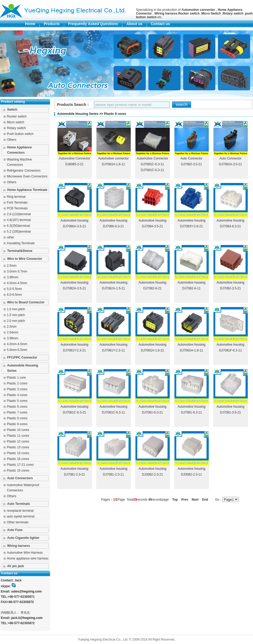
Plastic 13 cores (18, 447)
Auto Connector (191, 158)
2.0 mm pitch (16, 321)
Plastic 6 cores (17, 407)
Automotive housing (74, 220)
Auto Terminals (18, 504)
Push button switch (20, 134)
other (10, 237)
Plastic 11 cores (18, 436)
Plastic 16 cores (18, 459)
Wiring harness (19, 546)
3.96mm (13, 277)
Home (30, 24)
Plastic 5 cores (17, 401)
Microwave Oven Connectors (27, 176)
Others (12, 140)
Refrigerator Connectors (24, 171)
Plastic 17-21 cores (20, 465)
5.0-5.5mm (14, 289)
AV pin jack (16, 566)
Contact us (160, 24)
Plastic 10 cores (18, 430)
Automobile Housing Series (23, 368)
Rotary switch (16, 128)
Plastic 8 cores (17, 418)
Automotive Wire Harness (25, 553)
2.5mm (12, 266)
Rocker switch (17, 116)
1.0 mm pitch (16, 309)
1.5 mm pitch (16, 315)
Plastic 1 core (16, 378)
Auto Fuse (15, 530)
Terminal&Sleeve (20, 251)
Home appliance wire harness (28, 558)
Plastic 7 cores (17, 412)
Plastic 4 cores (17, 395)
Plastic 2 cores (17, 383)
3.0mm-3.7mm (17, 271)
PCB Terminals (17, 208)
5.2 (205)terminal (19, 232)
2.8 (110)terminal (19, 214)
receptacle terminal (20, 511)
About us (135, 24)
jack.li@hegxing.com (27, 618)
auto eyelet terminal (21, 516)
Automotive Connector (74, 158)
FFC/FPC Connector (22, 358)
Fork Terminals (17, 203)
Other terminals (18, 522)
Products (52, 24)
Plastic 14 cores (18, 453)
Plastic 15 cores (18, 471)
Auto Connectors (20, 478)
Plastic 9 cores (17, 424)
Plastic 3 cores (17, 389)
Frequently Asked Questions (93, 24)
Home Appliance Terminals (27, 190)
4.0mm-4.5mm (17, 283)
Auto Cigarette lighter (23, 538)
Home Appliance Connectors (20, 150)
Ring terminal (16, 197)
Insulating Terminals (21, 243)
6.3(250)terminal (18, 226)
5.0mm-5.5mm (17, 350)
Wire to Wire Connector (25, 259)
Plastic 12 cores (18, 441)
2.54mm (13, 332)
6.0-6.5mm (14, 295)
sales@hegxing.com (26, 591)
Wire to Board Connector (26, 302)
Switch (12, 110)
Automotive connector (113, 158)
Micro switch (16, 122)
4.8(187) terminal (19, 220)
